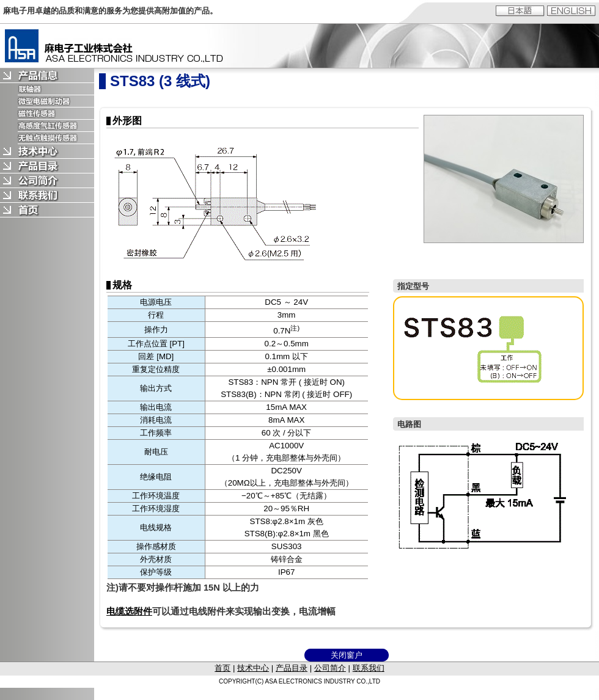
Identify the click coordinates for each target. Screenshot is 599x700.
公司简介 (330, 668)
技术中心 (253, 668)
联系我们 (369, 668)
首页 (222, 668)
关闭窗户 (347, 655)
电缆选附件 (129, 611)
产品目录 (292, 668)
